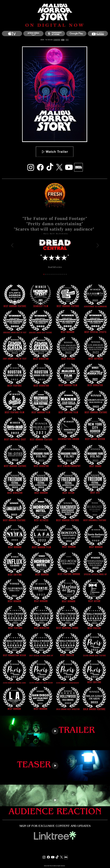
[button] (55, 152)
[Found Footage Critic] (58, 274)
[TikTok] (50, 167)
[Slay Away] (48, 274)
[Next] (98, 246)
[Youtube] (69, 167)
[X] (59, 167)
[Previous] (12, 246)
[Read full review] (55, 267)
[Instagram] (31, 167)
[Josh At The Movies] (52, 274)
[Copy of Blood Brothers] (66, 274)
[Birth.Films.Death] (50, 274)
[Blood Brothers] (64, 274)
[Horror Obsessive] (56, 274)
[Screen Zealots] (62, 274)
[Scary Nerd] (54, 274)
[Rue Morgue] (46, 274)
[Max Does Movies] (60, 274)
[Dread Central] (44, 274)
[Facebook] (40, 167)
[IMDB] (78, 167)
